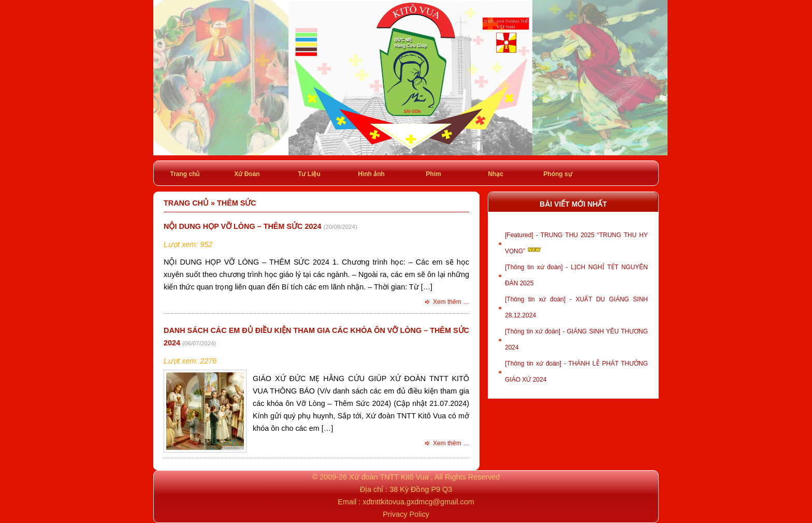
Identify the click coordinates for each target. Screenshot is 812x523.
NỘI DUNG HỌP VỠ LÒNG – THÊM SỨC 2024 (242, 226)
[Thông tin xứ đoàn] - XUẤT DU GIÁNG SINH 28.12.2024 (576, 307)
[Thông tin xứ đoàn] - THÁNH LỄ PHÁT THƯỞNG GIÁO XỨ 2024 (576, 372)
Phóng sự (557, 174)
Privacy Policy (406, 514)
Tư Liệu (309, 174)
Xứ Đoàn (247, 174)
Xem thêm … (451, 302)
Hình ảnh (371, 174)
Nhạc (496, 174)
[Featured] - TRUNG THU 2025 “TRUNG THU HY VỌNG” (576, 243)
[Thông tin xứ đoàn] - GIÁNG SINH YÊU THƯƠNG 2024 (576, 339)
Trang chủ (185, 174)
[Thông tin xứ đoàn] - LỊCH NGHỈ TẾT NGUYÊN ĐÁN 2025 (576, 275)
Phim (433, 174)
